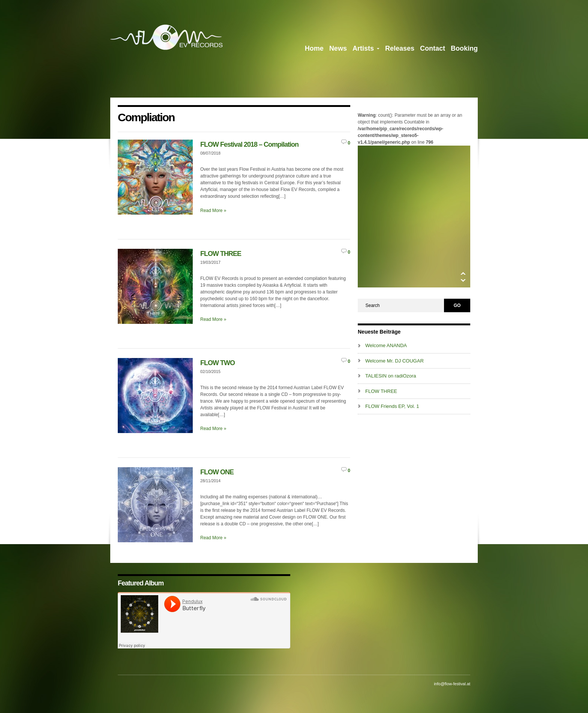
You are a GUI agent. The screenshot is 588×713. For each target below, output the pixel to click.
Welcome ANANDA (386, 345)
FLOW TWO (217, 363)
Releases (400, 48)
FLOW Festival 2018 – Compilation (249, 144)
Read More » (213, 211)
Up (463, 273)
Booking (464, 48)
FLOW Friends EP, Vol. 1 (392, 406)
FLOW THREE (221, 254)
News (338, 48)
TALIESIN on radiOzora (391, 376)
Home (314, 48)
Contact (433, 48)
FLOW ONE (217, 472)
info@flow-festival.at (452, 684)
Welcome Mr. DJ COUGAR (394, 361)
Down (463, 281)
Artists (366, 50)
